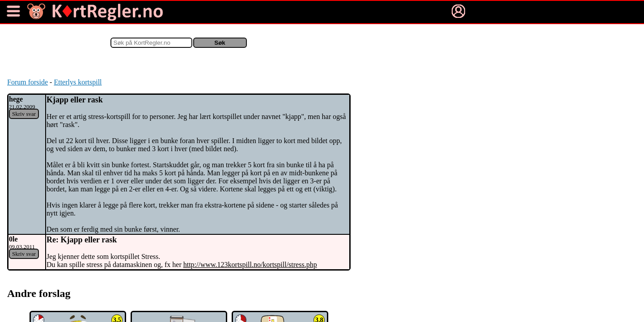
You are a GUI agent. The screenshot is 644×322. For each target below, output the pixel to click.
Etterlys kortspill (78, 82)
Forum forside (28, 82)
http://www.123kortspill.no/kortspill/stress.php (250, 265)
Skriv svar (24, 114)
